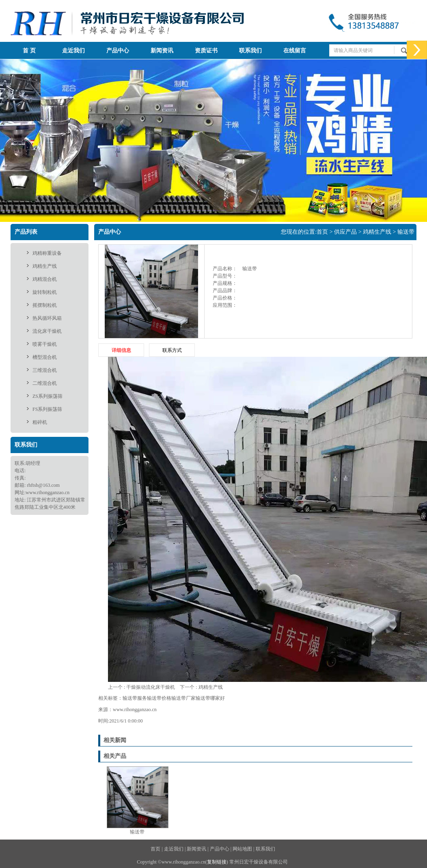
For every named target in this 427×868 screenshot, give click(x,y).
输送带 (406, 232)
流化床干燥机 (47, 331)
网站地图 (242, 849)
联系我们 (250, 51)
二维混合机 (45, 383)
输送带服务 (135, 698)
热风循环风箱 (47, 318)
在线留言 (295, 51)
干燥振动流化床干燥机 (151, 687)
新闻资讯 (162, 51)
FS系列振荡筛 (47, 409)
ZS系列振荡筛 (47, 396)
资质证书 (206, 51)
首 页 (29, 51)
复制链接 (217, 862)
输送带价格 (159, 698)
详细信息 (121, 350)
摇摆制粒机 (45, 305)
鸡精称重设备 (47, 253)
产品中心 (118, 51)
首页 (322, 232)
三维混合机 (45, 370)
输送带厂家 (183, 698)
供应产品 (345, 232)
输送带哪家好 (210, 698)
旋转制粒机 (45, 292)
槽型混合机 (45, 357)
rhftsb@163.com (43, 485)
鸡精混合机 (45, 279)
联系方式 (172, 350)
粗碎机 (40, 422)
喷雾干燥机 (45, 344)
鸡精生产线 (45, 266)
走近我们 (73, 51)
